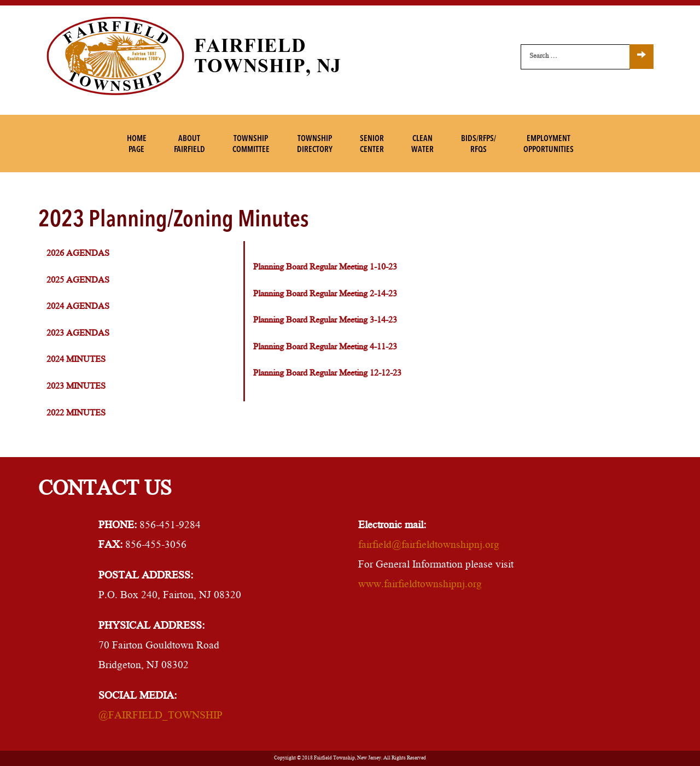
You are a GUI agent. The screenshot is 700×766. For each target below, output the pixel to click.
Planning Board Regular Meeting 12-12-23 (327, 374)
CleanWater (422, 145)
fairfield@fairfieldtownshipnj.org (429, 546)
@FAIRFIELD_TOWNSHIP (161, 716)
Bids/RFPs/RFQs (479, 145)
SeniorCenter (372, 145)
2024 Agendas (78, 307)
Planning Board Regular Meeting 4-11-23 (325, 347)
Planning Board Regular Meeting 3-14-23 (325, 321)
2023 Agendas (78, 334)
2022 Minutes (76, 414)
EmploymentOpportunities (549, 145)
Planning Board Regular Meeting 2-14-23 (325, 294)
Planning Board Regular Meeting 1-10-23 (325, 268)
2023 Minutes (76, 387)
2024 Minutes (76, 360)
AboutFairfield (189, 145)
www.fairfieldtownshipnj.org (420, 585)
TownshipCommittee (251, 145)
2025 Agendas (78, 281)
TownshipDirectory (315, 145)
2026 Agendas (78, 254)
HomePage (137, 145)
